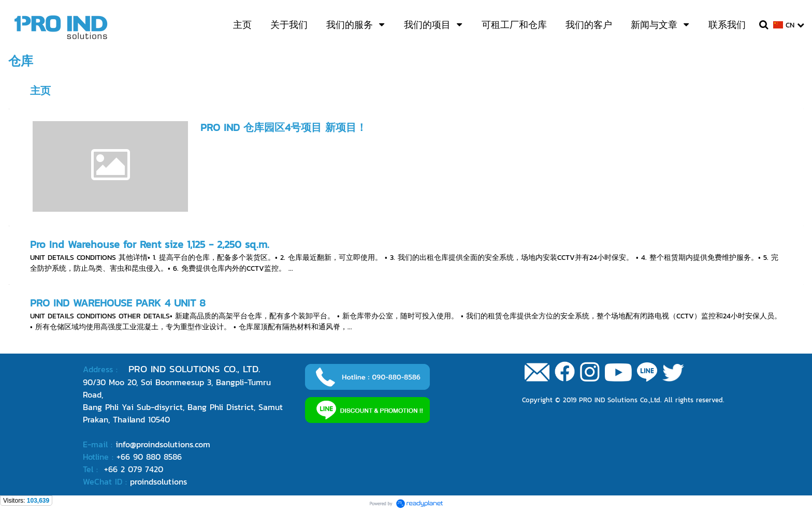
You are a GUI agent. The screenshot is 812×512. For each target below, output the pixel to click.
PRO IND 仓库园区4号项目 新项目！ (284, 127)
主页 (40, 91)
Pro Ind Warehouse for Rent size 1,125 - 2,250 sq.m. (150, 244)
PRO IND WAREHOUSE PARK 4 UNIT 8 (118, 303)
